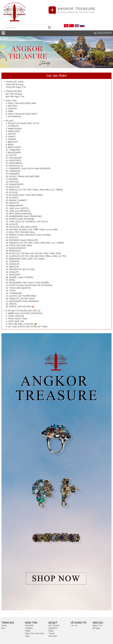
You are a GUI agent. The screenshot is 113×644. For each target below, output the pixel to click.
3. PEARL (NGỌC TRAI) (16, 319)
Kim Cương (54, 625)
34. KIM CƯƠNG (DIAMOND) (19, 214)
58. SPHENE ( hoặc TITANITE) (20, 277)
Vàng (4, 625)
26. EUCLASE (12, 192)
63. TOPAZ (11, 291)
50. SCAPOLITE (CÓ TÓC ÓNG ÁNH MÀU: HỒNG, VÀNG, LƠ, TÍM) (36, 256)
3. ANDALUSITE (13, 131)
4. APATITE (11, 134)
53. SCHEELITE (13, 264)
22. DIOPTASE (12, 182)
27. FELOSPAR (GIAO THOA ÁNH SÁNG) (24, 195)
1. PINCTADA (11, 106)
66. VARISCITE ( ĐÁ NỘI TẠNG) (20, 299)
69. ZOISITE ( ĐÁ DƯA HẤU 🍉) (20, 307)
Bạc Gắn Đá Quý (14, 94)
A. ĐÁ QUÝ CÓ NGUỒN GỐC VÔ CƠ (22, 123)
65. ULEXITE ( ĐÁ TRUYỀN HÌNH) (21, 296)
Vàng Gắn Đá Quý (15, 84)
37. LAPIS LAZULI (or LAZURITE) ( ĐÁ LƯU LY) (27, 222)
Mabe (28, 631)
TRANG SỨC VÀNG (15, 82)
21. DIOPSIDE (12, 179)
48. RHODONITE (13, 251)
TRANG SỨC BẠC (14, 91)
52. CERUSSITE (13, 261)
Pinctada (29, 625)
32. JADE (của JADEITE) (17, 208)
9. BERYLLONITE (13, 147)
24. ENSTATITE (13, 187)
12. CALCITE (11, 155)
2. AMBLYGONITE (14, 129)
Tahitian (29, 628)
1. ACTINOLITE (12, 126)
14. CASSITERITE (13, 160)
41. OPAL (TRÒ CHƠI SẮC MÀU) (20, 232)
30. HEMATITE (12, 203)
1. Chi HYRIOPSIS (13, 117)
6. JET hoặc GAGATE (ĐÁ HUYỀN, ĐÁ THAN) (27, 327)
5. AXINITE (11, 137)
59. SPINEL (11, 280)
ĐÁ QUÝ (9, 121)
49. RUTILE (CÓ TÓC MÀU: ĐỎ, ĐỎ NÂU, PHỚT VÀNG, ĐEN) (33, 253)
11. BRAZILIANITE (13, 153)
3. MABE (10, 111)
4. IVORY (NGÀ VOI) (15, 321)
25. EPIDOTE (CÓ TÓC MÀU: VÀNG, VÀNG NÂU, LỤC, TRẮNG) (34, 190)
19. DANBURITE (13, 174)
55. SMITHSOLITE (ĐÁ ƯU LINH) (20, 269)
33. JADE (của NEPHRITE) (18, 211)
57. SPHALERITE (13, 275)
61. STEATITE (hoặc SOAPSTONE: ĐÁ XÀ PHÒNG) (29, 285)
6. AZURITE (11, 139)
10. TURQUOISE (13, 150)
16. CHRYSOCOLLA (14, 166)
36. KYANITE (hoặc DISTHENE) (20, 219)
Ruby (51, 631)
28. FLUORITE (12, 198)
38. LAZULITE (12, 224)
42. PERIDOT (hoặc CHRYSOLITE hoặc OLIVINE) (28, 235)
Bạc (3, 628)
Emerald (53, 636)
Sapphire (53, 628)
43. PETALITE (12, 237)
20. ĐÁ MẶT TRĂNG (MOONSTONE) (23, 176)
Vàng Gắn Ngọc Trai (16, 87)
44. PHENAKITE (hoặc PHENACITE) (22, 240)
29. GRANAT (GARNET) (16, 200)
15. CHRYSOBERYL (14, 163)
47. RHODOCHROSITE (16, 248)
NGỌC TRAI (11, 101)
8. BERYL (10, 145)
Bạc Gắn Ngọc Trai (15, 96)
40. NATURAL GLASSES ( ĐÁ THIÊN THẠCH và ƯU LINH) (32, 230)
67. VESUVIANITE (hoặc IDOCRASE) (22, 301)
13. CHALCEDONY (14, 158)
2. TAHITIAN (11, 109)
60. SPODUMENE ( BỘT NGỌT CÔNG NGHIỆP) (27, 283)
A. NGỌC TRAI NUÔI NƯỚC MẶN (21, 103)
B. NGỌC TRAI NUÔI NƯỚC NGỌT (22, 114)
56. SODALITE (12, 272)
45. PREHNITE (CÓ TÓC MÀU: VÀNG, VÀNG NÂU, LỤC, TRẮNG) (35, 243)
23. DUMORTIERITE (15, 184)
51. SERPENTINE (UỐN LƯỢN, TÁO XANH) (25, 259)
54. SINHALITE (12, 267)
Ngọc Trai (97, 625)
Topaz (52, 633)
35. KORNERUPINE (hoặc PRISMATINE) (24, 216)
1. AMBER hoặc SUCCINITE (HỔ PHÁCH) (24, 313)
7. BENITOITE (12, 142)
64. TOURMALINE (14, 293)
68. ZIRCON (11, 304)
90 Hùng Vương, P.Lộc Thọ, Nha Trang (76, 12)
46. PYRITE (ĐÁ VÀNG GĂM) (19, 245)
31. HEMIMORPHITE (14, 206)
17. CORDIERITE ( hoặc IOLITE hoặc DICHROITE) (28, 168)
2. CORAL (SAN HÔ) (15, 316)
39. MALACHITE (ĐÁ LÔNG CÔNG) (22, 227)
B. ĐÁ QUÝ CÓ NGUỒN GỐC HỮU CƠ (23, 311)
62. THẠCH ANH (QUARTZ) (18, 288)
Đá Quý (96, 628)
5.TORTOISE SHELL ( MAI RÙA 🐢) (22, 324)
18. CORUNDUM (13, 171)
